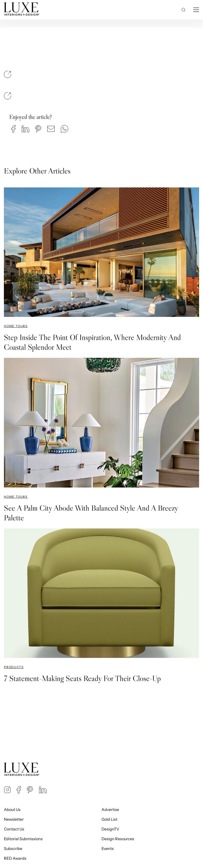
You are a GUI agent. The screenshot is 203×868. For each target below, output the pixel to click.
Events (108, 848)
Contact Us (14, 829)
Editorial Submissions (23, 839)
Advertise (110, 809)
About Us (12, 809)
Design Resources (118, 839)
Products (14, 667)
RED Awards (15, 858)
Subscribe (13, 848)
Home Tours (16, 326)
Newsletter (14, 819)
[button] (13, 129)
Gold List (109, 819)
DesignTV (110, 829)
